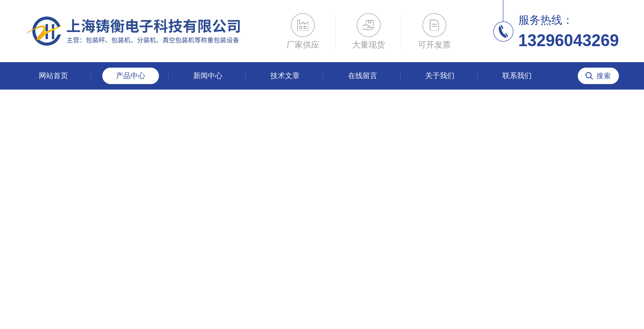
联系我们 (517, 76)
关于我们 (440, 76)
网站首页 (53, 76)
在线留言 (363, 76)
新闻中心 (208, 76)
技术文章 (285, 76)
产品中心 (131, 76)
